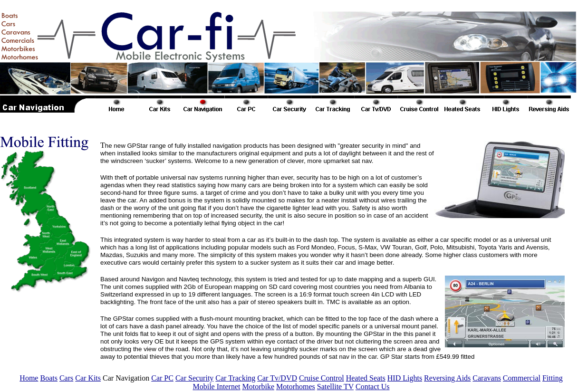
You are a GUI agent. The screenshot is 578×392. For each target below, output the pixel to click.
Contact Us (373, 387)
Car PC (162, 378)
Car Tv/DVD (277, 378)
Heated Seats (366, 378)
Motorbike (258, 387)
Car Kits (88, 378)
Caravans (487, 378)
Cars (66, 378)
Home (29, 378)
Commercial (522, 378)
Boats (48, 378)
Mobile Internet (216, 387)
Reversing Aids (447, 378)
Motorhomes (296, 387)
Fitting (553, 378)
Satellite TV (335, 387)
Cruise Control (322, 378)
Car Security (194, 378)
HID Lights (405, 378)
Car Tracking (235, 378)
